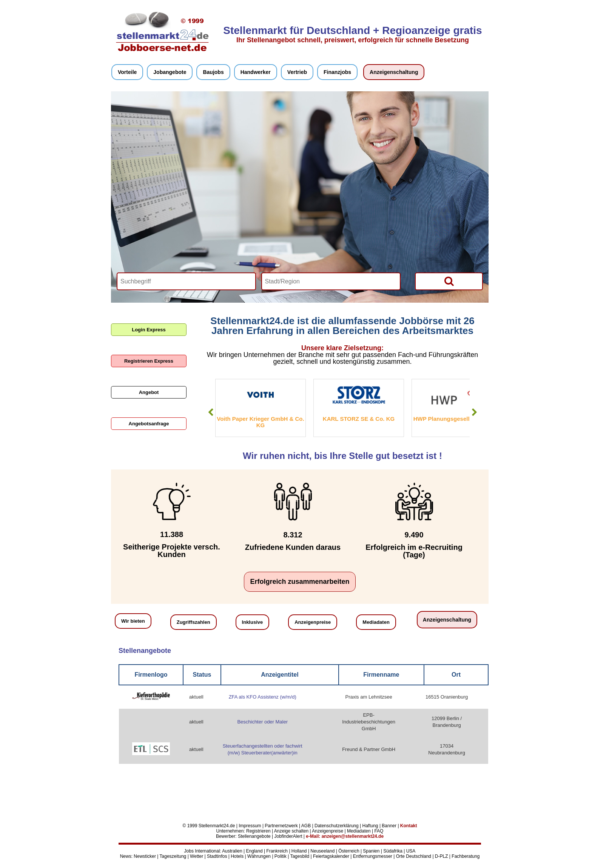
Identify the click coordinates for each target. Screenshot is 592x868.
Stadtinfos (217, 856)
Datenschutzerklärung (337, 826)
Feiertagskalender (331, 856)
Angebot (149, 392)
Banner (389, 826)
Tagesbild (300, 856)
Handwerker (256, 72)
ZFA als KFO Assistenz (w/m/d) (263, 697)
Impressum (250, 826)
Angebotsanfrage (149, 424)
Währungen (259, 856)
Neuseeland (322, 851)
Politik (281, 856)
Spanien (371, 851)
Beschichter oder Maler (262, 722)
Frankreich (277, 851)
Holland (299, 851)
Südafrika (393, 851)
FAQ (379, 831)
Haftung (370, 826)
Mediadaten (376, 622)
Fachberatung (466, 856)
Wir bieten (133, 621)
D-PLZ (442, 856)
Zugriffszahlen (193, 622)
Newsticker (145, 856)
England (254, 851)
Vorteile (127, 72)
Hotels (237, 856)
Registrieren (258, 831)
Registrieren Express (149, 361)
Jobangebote (170, 72)
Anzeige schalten (291, 831)
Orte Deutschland (414, 856)
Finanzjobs (337, 72)
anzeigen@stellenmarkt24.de (353, 836)
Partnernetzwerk (281, 826)
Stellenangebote (254, 836)
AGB (306, 826)
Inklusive (253, 622)
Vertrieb (297, 72)
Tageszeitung (173, 856)
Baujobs (213, 72)
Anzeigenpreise (313, 622)
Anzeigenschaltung (394, 72)
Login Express (149, 330)
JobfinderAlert (288, 836)
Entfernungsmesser (373, 856)
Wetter (197, 856)
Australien (232, 851)
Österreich (349, 851)
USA (411, 851)
